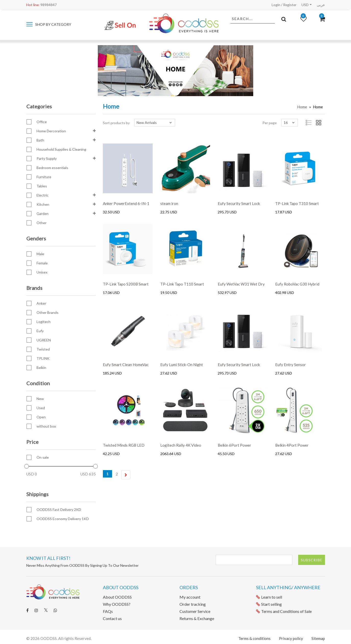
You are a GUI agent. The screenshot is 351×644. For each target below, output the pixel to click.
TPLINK (43, 358)
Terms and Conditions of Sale (284, 611)
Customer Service (195, 611)
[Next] (126, 475)
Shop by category (49, 24)
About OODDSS (117, 597)
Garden (43, 214)
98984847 (42, 5)
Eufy (40, 331)
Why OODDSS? (117, 604)
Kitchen (43, 204)
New (40, 399)
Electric (43, 195)
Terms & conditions (255, 638)
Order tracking (193, 604)
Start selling (269, 604)
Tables (42, 186)
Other (41, 223)
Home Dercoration (51, 131)
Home (302, 107)
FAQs (108, 611)
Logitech (44, 322)
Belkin (41, 368)
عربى (321, 5)
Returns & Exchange (197, 618)
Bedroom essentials (52, 168)
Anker (41, 303)
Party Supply (47, 158)
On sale (43, 457)
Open (41, 417)
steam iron (169, 203)
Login (275, 5)
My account (190, 597)
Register (289, 5)
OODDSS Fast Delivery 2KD (59, 510)
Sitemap (318, 638)
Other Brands (47, 312)
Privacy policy (291, 638)
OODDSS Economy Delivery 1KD (63, 519)
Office (42, 122)
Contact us (112, 618)
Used (41, 408)
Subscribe (312, 560)
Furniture (44, 177)
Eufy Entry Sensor (291, 365)
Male (40, 254)
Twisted (43, 349)
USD (305, 5)
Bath (40, 140)
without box (46, 426)
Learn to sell (269, 597)
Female (42, 263)
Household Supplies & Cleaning (61, 149)
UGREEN (44, 340)
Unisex (42, 272)
